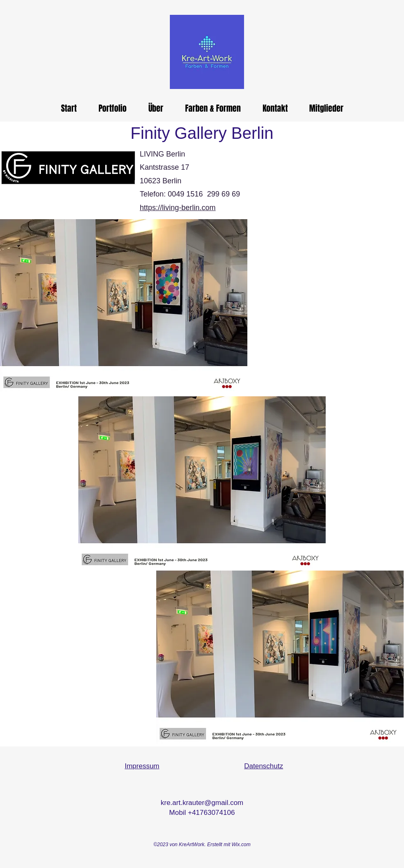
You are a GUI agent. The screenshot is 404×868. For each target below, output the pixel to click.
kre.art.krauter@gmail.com (202, 803)
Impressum (142, 766)
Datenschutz (264, 766)
